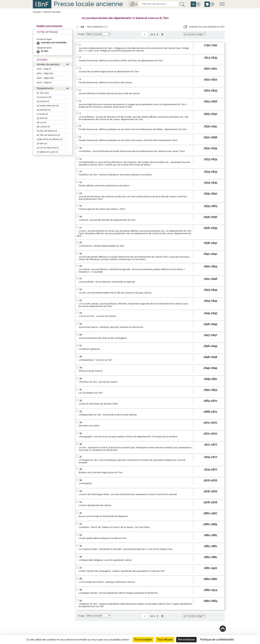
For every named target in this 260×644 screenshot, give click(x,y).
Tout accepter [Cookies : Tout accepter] (143, 640)
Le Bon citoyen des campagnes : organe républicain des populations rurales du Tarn (122, 571)
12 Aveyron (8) (44, 97)
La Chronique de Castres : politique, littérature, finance (107, 582)
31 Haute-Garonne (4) (48, 106)
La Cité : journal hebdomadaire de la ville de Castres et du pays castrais (115, 293)
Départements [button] (45, 88)
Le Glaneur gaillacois (89, 349)
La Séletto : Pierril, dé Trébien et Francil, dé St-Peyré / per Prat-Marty (114, 527)
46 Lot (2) (41, 122)
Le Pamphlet (85, 483)
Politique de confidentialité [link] (217, 640)
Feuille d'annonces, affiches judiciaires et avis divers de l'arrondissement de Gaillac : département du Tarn (133, 129)
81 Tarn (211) (43, 93)
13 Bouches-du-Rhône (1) (50, 139)
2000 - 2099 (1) (44, 82)
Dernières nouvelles (89, 426)
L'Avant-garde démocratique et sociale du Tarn (103, 538)
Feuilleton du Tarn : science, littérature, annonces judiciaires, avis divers (115, 175)
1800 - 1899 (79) (45, 73)
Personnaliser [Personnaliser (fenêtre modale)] (186, 640)
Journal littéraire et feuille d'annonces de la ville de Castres (109, 93)
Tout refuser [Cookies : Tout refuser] (165, 640)
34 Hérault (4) (44, 110)
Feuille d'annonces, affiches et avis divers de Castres (105, 82)
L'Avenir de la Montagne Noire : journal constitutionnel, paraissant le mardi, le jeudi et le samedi (128, 494)
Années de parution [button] (48, 64)
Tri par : (82, 34)
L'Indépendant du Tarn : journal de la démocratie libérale (108, 415)
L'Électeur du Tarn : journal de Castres (98, 382)
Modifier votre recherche (49, 26)
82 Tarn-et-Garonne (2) (48, 135)
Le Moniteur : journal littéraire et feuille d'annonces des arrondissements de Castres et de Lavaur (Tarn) (132, 151)
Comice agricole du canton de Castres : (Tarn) (102, 209)
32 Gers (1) (42, 143)
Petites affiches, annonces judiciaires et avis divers (104, 186)
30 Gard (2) (42, 118)
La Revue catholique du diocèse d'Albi (98, 404)
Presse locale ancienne (88, 4)
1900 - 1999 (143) (45, 78)
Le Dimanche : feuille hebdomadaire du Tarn (101, 246)
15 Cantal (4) (43, 101)
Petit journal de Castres (91, 371)
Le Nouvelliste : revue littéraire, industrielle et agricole (107, 282)
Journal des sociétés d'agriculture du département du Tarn (109, 72)
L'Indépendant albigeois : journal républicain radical (105, 560)
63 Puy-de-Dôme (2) (47, 131)
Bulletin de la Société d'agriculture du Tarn (101, 472)
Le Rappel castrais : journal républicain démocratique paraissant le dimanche (118, 593)
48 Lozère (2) (43, 127)
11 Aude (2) (42, 114)
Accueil (37, 12)
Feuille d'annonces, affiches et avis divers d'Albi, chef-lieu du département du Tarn (121, 61)
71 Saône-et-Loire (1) (47, 152)
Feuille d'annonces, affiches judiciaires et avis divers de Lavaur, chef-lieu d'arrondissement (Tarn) (128, 140)
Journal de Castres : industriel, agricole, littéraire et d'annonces (111, 327)
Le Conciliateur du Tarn (91, 393)
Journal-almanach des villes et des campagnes (103, 338)
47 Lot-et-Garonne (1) (48, 148)
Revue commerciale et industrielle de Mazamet (103, 516)
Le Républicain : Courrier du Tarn (96, 360)
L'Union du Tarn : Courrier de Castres (97, 316)
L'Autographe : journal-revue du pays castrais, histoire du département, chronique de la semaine (128, 437)
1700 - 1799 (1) (44, 69)
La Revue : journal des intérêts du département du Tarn (107, 220)
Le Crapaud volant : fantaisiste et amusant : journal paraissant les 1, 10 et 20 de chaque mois (126, 549)
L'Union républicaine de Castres (95, 505)
